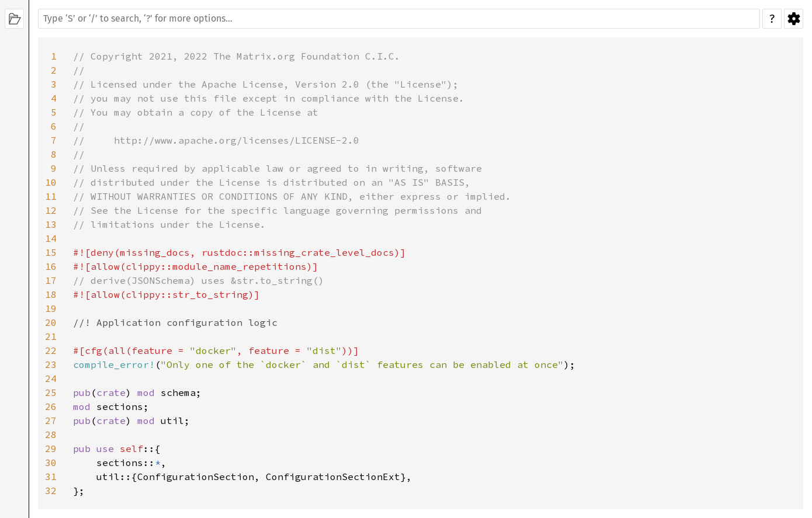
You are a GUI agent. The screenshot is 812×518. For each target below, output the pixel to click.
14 (51, 238)
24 (51, 378)
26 (51, 406)
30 (51, 463)
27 (51, 420)
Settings (794, 19)
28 (51, 434)
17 (51, 280)
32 (51, 491)
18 (51, 294)
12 (51, 210)
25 (51, 392)
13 (51, 224)
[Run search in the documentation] (399, 19)
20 (51, 322)
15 (51, 252)
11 (51, 196)
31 (51, 477)
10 (51, 182)
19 (51, 308)
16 (51, 266)
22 (51, 350)
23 (51, 364)
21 (51, 336)
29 (51, 449)
